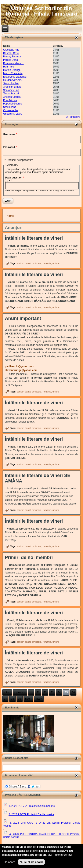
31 (38, 692)
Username (10, 134)
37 (5, 699)
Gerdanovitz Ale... (13, 80)
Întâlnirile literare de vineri (34, 238)
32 (45, 692)
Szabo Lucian (11, 83)
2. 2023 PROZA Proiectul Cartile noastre (31, 814)
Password (10, 147)
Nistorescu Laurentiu (15, 77)
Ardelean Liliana (12, 87)
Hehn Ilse (9, 67)
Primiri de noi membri (29, 557)
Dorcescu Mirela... (13, 63)
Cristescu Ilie (10, 110)
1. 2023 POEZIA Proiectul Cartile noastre (32, 806)
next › (28, 699)
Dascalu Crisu (11, 53)
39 (20, 699)
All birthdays (73, 117)
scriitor (20, 263)
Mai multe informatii (60, 855)
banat (28, 263)
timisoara (37, 263)
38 (12, 699)
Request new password (20, 160)
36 (73, 692)
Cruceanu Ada (11, 50)
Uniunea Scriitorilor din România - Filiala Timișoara (41, 11)
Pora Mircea (10, 100)
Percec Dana (10, 60)
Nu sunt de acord (31, 862)
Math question (15, 178)
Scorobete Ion (11, 90)
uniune (56, 263)
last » (39, 699)
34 (59, 692)
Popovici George (13, 104)
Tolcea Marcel (11, 94)
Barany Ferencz (12, 57)
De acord (10, 862)
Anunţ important (23, 318)
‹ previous (20, 692)
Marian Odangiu (12, 70)
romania (47, 263)
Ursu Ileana (10, 107)
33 (52, 692)
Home (10, 216)
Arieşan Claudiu (12, 97)
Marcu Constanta (13, 73)
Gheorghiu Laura (13, 114)
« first (7, 692)
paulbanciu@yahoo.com (21, 366)
